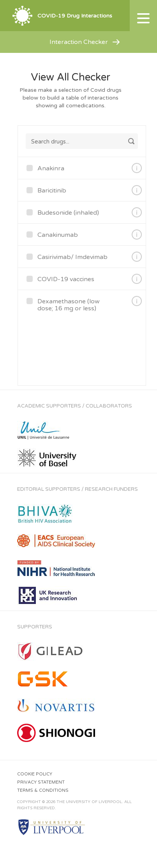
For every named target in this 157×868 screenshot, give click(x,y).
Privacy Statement (41, 782)
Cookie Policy (35, 774)
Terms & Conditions (43, 790)
